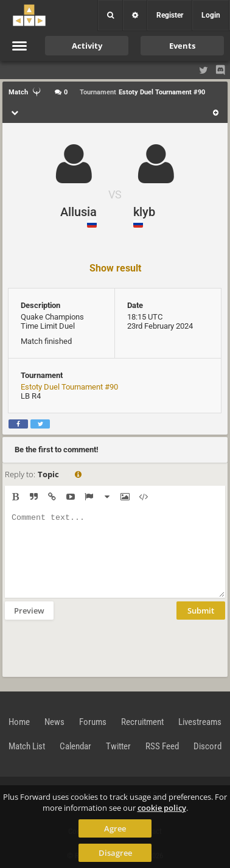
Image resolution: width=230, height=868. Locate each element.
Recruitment (142, 722)
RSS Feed (162, 746)
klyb (144, 212)
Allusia (78, 212)
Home (19, 722)
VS (115, 194)
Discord (207, 746)
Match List (27, 746)
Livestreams (200, 722)
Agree (115, 828)
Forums (93, 722)
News (54, 722)
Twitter (118, 746)
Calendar (75, 746)
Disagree (115, 853)
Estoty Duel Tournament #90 (69, 387)
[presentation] (97, 647)
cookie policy (162, 808)
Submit (201, 611)
